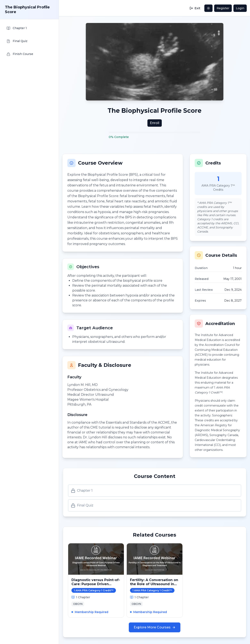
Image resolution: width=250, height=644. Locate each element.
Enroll (155, 123)
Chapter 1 (82, 491)
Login (240, 8)
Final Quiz (82, 505)
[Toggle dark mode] (208, 8)
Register (223, 8)
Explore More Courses (155, 627)
